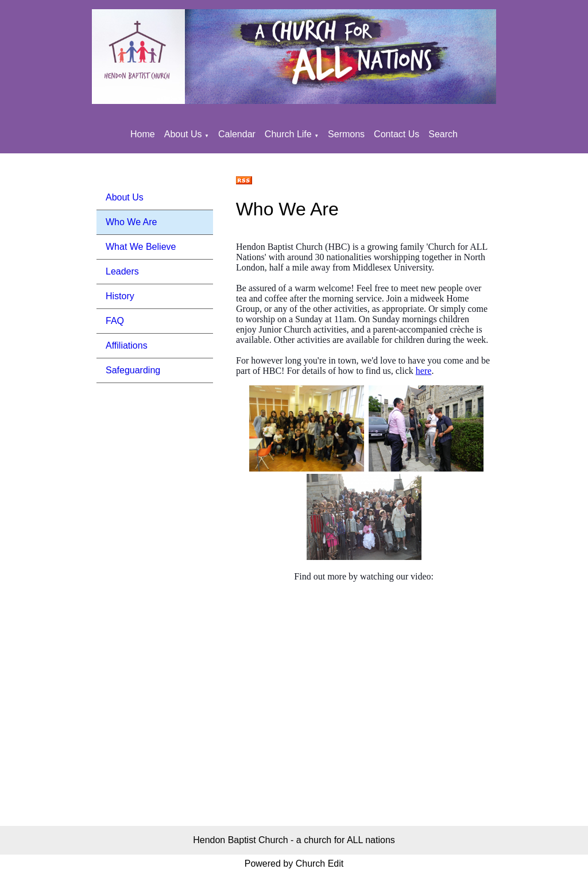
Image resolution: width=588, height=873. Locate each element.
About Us (183, 134)
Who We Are (131, 222)
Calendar (237, 134)
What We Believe (141, 247)
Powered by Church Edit (294, 864)
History (120, 296)
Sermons (346, 134)
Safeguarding (133, 370)
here (424, 371)
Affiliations (127, 345)
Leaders (122, 271)
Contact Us (396, 134)
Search (443, 134)
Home (143, 134)
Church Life (288, 134)
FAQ (115, 321)
